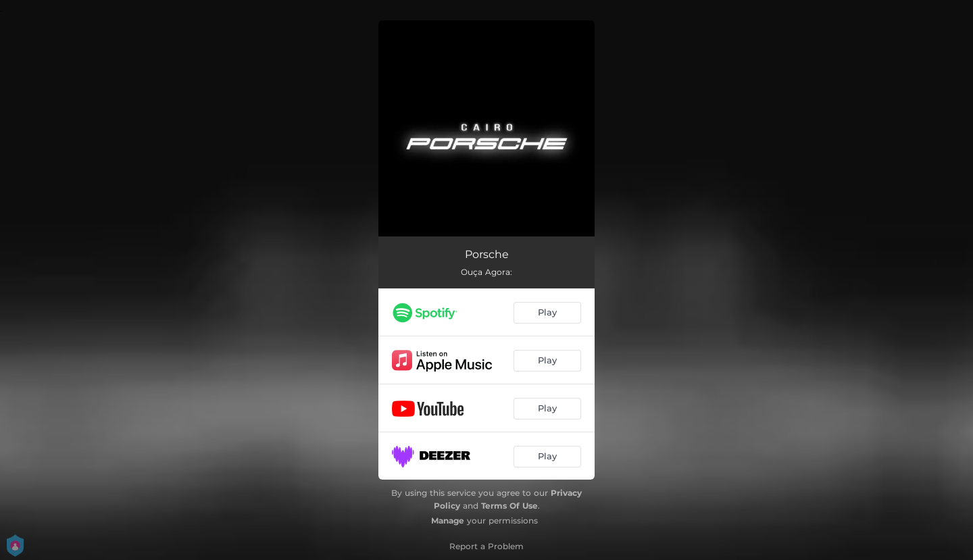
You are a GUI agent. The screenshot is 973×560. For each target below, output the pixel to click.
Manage (448, 520)
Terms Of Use (509, 506)
